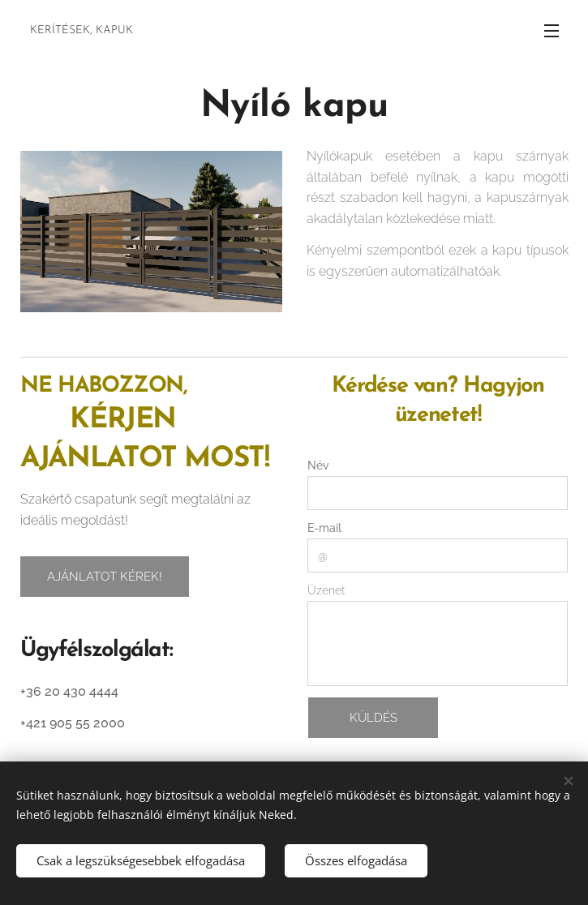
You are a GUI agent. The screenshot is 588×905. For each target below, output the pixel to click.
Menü (552, 31)
